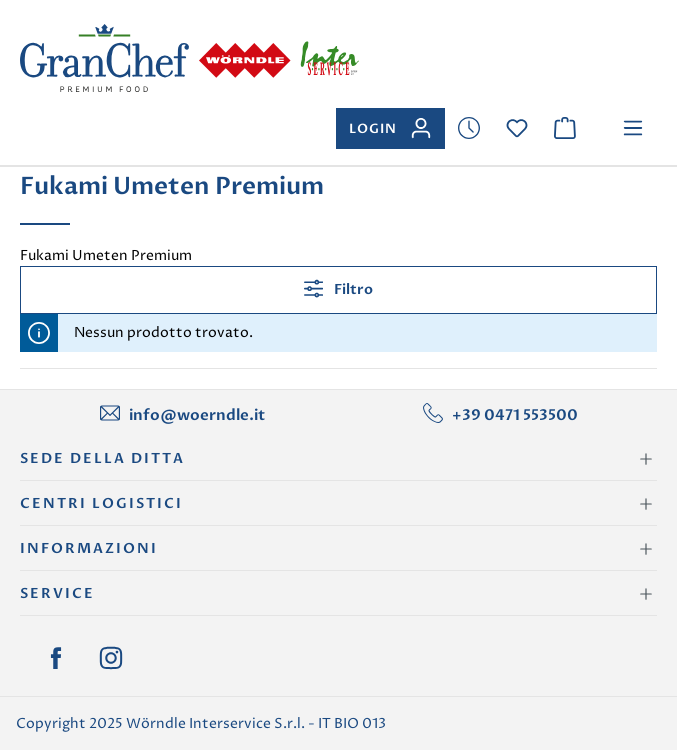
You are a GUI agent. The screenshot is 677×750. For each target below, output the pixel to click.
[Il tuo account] (390, 128)
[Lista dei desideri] (469, 128)
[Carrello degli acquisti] (565, 128)
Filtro (338, 288)
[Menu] (633, 128)
